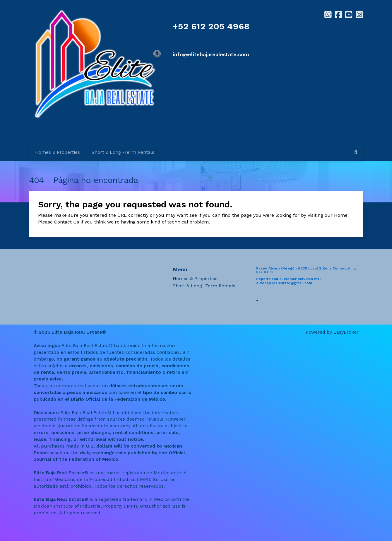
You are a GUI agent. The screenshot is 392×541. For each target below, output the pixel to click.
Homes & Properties (58, 152)
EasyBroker (346, 332)
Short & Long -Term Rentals (123, 152)
